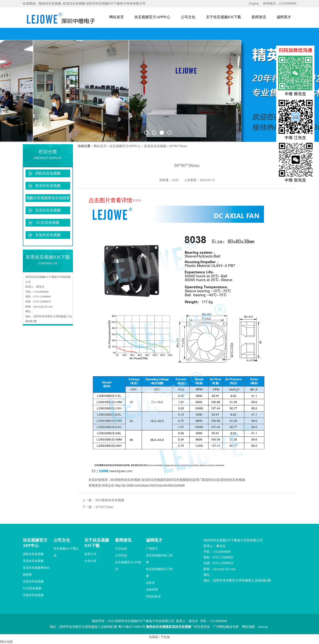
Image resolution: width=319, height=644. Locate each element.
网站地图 (248, 627)
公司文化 (188, 17)
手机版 (165, 637)
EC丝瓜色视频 (48, 223)
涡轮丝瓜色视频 (48, 173)
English (254, 4)
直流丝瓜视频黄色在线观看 (48, 198)
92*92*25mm (104, 507)
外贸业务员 (153, 596)
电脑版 (154, 637)
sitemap (263, 627)
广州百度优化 (200, 627)
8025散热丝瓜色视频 (110, 500)
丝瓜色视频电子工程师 (159, 572)
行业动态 (121, 549)
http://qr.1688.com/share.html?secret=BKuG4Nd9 (150, 485)
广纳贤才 (152, 549)
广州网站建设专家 (226, 627)
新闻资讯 (259, 17)
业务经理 (152, 590)
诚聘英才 (284, 17)
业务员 (150, 583)
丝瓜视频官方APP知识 (128, 566)
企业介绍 (90, 561)
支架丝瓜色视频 (48, 235)
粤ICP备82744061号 (132, 627)
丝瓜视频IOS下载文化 (66, 552)
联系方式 (90, 554)
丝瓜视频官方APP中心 (152, 17)
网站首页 (117, 17)
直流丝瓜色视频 (48, 186)
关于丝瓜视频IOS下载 (223, 17)
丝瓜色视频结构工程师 (159, 559)
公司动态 (121, 555)
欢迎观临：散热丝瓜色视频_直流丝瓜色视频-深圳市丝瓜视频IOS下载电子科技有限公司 (84, 4)
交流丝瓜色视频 (48, 210)
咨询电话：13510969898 (280, 4)
